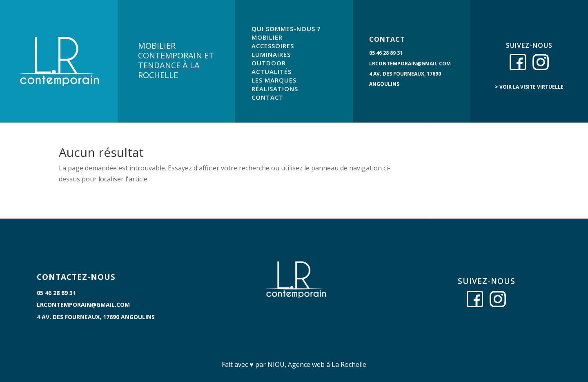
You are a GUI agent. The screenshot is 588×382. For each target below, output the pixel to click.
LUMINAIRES (271, 54)
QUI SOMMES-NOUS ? (286, 29)
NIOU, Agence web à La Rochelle (317, 364)
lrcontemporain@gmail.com (410, 64)
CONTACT (267, 97)
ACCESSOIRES (273, 46)
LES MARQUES (274, 80)
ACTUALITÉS (272, 71)
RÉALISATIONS (275, 89)
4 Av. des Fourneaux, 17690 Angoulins (96, 317)
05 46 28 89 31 (386, 53)
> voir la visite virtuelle (529, 87)
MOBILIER (267, 37)
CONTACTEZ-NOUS (76, 277)
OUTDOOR (269, 63)
